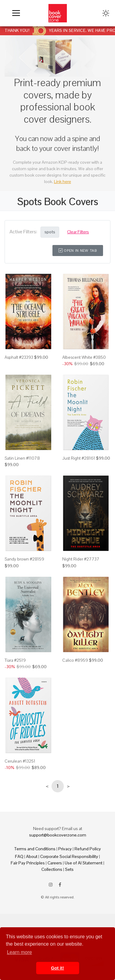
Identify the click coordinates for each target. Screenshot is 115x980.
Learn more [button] (19, 952)
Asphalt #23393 (19, 357)
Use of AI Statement (84, 863)
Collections (52, 869)
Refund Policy (88, 849)
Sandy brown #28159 (24, 559)
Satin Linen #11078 (22, 458)
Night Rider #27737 (81, 559)
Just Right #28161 (79, 458)
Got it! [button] (57, 968)
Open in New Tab (78, 251)
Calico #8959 (75, 660)
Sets (69, 869)
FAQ (19, 856)
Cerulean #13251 (20, 761)
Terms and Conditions (35, 849)
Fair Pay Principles (28, 863)
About (32, 856)
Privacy (65, 849)
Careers (55, 863)
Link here (63, 182)
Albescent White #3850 (84, 357)
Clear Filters (78, 232)
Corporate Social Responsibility (69, 856)
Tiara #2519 (15, 660)
